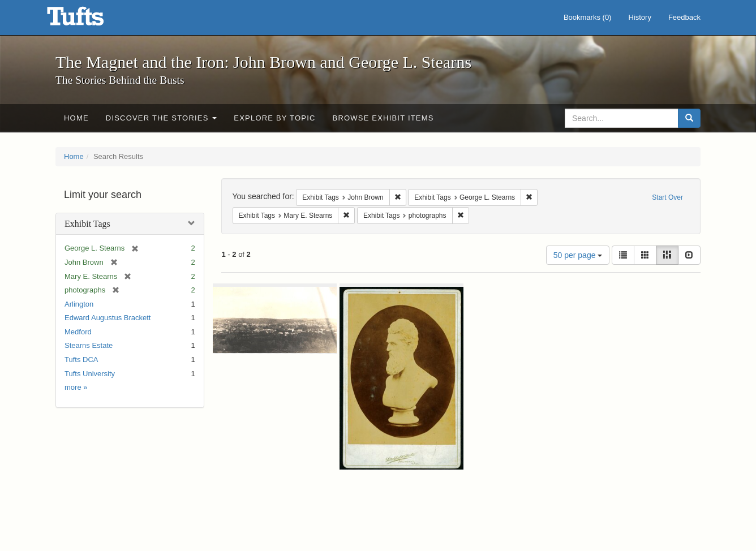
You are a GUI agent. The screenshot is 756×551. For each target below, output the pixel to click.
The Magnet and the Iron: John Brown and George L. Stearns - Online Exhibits (89, 20)
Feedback (684, 17)
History (639, 17)
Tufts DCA (81, 360)
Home (76, 118)
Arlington (79, 304)
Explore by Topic (274, 118)
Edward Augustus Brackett (108, 318)
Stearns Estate (89, 345)
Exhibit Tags (87, 224)
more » (76, 387)
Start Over (667, 197)
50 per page (578, 255)
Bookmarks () (588, 17)
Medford (78, 332)
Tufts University (90, 374)
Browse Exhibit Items (383, 118)
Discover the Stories (162, 118)
